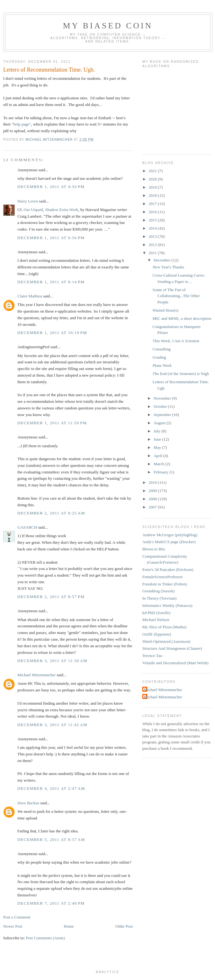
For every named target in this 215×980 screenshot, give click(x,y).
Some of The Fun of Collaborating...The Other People (176, 296)
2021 (153, 171)
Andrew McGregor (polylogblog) (170, 535)
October (161, 406)
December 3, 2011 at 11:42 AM (52, 725)
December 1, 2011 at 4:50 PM (51, 187)
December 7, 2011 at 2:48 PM (51, 903)
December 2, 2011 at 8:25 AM (51, 513)
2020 (153, 179)
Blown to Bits (154, 549)
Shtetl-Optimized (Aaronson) (166, 641)
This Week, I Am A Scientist (176, 341)
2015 (153, 220)
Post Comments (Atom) (46, 938)
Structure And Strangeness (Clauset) (172, 648)
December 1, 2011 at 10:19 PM (52, 333)
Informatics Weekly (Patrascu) (167, 605)
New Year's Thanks (168, 267)
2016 (153, 212)
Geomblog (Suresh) (158, 591)
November (163, 398)
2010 (153, 482)
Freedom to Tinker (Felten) (165, 584)
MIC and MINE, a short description (182, 318)
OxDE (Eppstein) (157, 634)
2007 (153, 507)
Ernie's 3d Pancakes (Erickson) (168, 569)
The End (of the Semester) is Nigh (181, 374)
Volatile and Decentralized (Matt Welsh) (175, 663)
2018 (153, 195)
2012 (153, 245)
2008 (153, 499)
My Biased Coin (108, 26)
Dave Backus (28, 803)
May (158, 447)
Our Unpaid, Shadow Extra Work (51, 210)
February (162, 472)
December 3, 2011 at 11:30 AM (52, 661)
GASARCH (27, 527)
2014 (153, 228)
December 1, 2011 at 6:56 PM (51, 238)
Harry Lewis (28, 201)
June (158, 439)
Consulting (161, 349)
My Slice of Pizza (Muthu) (164, 627)
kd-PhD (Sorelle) (156, 613)
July (158, 431)
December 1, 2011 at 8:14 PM (51, 282)
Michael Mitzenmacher (37, 675)
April (159, 456)
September (163, 415)
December (163, 260)
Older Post (124, 926)
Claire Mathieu (30, 296)
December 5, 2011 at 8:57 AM (51, 839)
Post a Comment (17, 917)
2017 (153, 204)
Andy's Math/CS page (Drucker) (169, 542)
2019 (153, 187)
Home (69, 926)
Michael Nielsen (156, 620)
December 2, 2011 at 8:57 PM (51, 597)
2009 (153, 491)
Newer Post (13, 926)
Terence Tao (152, 656)
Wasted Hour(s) (165, 310)
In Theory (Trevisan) (159, 598)
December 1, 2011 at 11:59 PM (52, 423)
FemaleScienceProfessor (163, 577)
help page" (22, 124)
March (160, 464)
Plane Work (162, 365)
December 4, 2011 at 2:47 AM (51, 788)
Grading (159, 357)
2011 (153, 253)
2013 (153, 236)
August (160, 423)
